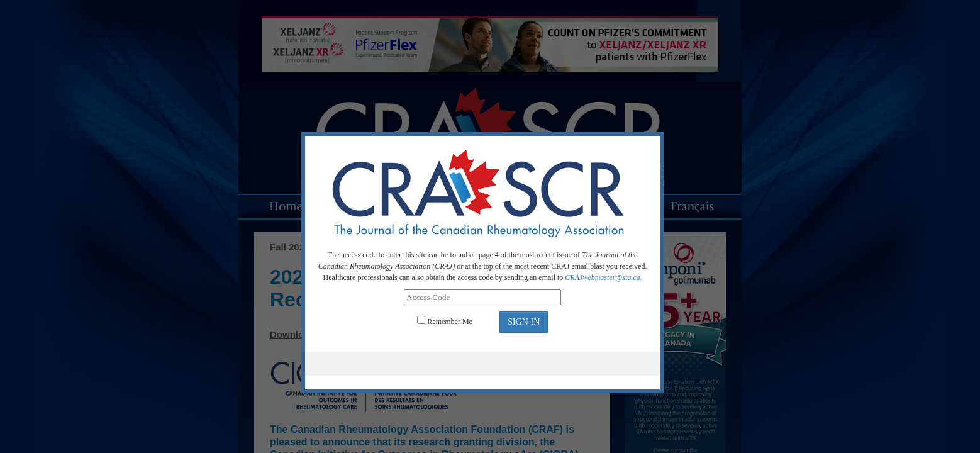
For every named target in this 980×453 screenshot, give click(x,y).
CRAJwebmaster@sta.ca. (603, 277)
